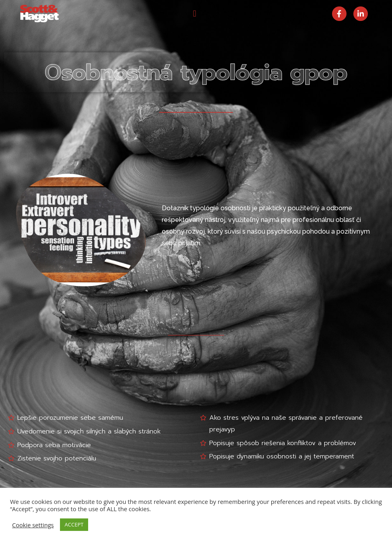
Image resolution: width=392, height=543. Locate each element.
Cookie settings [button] (33, 525)
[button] (195, 13)
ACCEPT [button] (74, 524)
